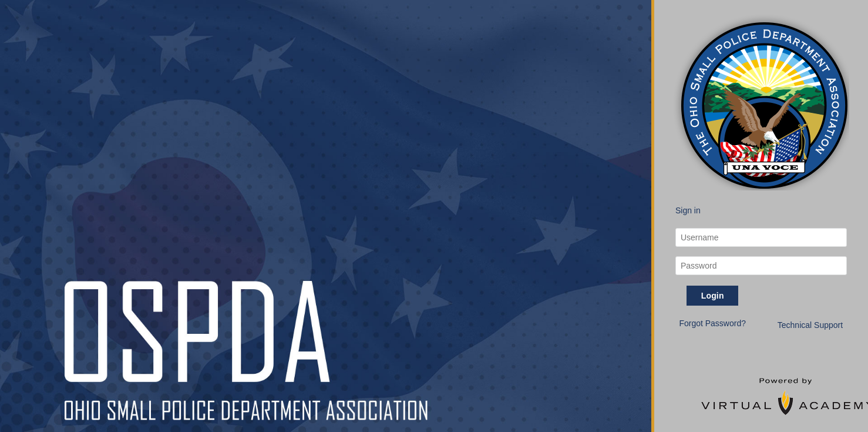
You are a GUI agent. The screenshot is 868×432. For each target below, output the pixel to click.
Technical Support (810, 325)
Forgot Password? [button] (712, 323)
